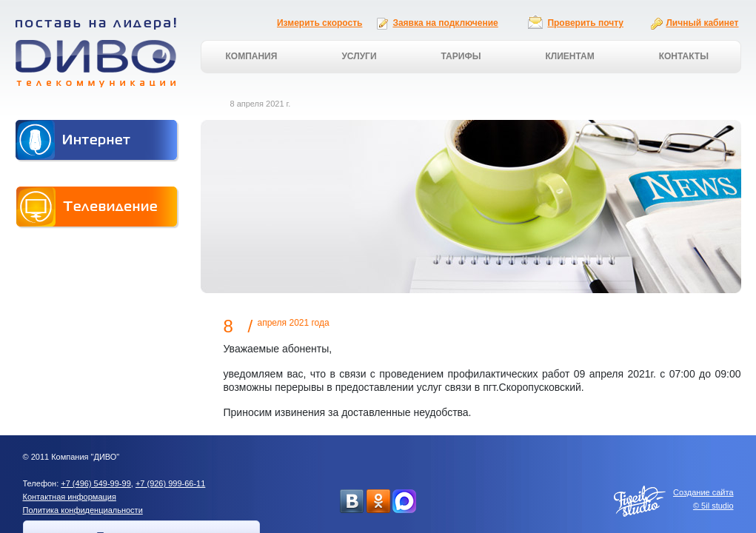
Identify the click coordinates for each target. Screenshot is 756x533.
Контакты (684, 56)
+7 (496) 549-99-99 (96, 483)
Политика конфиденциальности (83, 510)
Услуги (359, 56)
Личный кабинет (702, 23)
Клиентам (569, 56)
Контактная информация (70, 497)
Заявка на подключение (445, 23)
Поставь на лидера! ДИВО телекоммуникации (96, 53)
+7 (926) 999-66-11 (170, 483)
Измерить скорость (320, 23)
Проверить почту (585, 23)
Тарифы (461, 56)
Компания (252, 56)
